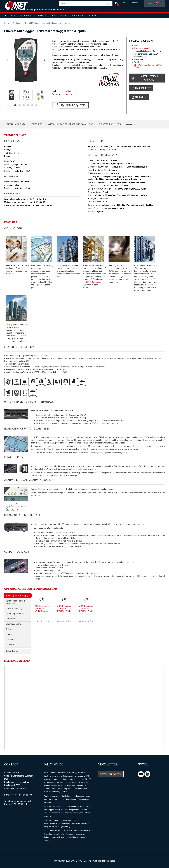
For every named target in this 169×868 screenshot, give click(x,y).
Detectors (10, 619)
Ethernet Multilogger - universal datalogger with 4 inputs (47, 23)
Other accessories (14, 624)
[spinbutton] (55, 106)
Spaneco (111, 861)
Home (7, 23)
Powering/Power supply (17, 596)
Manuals (9, 640)
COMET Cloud (92, 15)
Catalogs (10, 645)
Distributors (76, 15)
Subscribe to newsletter (111, 774)
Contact (134, 3)
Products (10, 15)
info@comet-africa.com (22, 795)
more (129, 124)
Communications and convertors (15, 602)
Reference (43, 15)
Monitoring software (15, 614)
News (54, 15)
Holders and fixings (15, 608)
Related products (110, 124)
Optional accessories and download (71, 124)
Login (124, 3)
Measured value (28, 15)
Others (9, 634)
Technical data (16, 124)
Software (10, 629)
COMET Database (92, 282)
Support (63, 15)
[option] (26, 60)
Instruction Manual (142, 48)
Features (37, 124)
